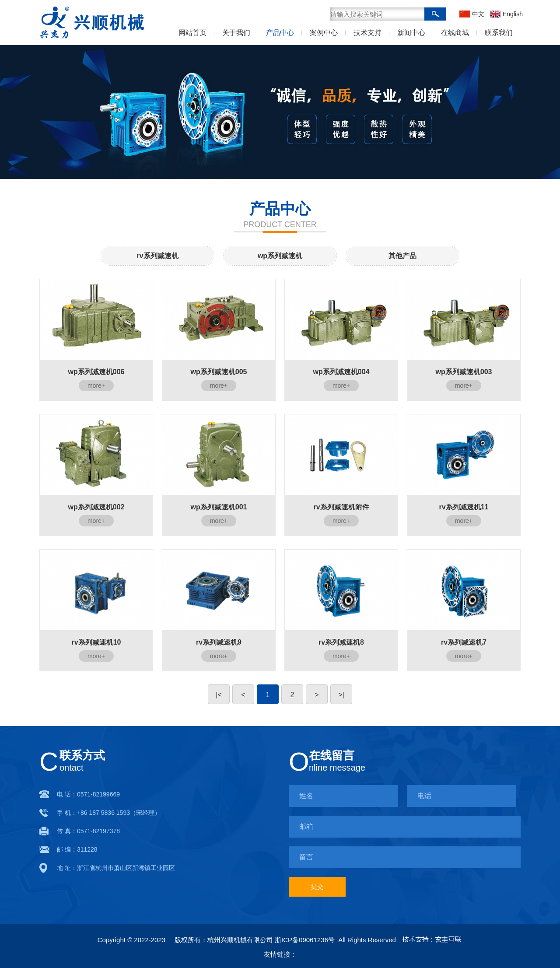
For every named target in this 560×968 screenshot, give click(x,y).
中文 (478, 14)
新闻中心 (411, 33)
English (512, 14)
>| (341, 695)
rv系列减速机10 (96, 642)
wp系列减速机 (280, 256)
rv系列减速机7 (464, 642)
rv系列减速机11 (464, 507)
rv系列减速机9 (219, 642)
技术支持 (367, 33)
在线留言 (332, 755)
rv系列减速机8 (341, 642)
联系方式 (82, 755)
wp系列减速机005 (219, 372)
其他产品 (402, 256)
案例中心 (324, 33)
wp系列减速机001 (219, 507)
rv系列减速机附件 (341, 507)
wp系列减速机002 (96, 507)
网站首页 (192, 33)
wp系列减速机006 (96, 372)
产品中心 (280, 33)
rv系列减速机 (157, 256)
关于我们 (236, 33)
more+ (96, 386)
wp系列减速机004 (341, 372)
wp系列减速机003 (464, 372)
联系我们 (499, 33)
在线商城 (455, 33)
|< (219, 695)
